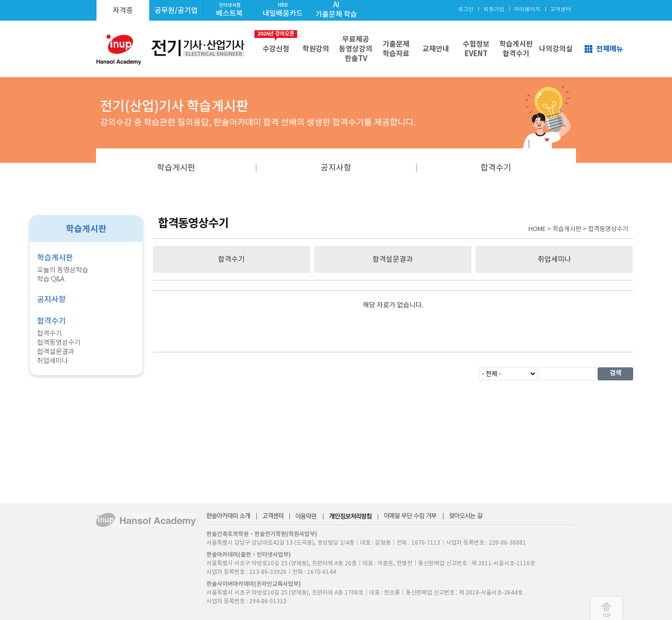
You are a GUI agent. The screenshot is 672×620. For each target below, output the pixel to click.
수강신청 (276, 42)
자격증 (123, 10)
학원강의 (316, 49)
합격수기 (496, 168)
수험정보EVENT (476, 49)
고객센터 (561, 9)
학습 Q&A (51, 279)
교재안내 (436, 49)
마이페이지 (527, 9)
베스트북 (229, 10)
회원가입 (494, 9)
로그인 (466, 9)
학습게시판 (176, 168)
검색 (615, 373)
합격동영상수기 (59, 342)
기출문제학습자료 (396, 49)
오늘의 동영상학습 (63, 270)
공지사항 (336, 168)
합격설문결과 (56, 352)
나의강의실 (556, 49)
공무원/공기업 (176, 10)
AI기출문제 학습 (336, 9)
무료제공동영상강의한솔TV (356, 49)
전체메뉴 (610, 49)
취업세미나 (53, 361)
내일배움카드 (283, 10)
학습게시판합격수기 (516, 49)
